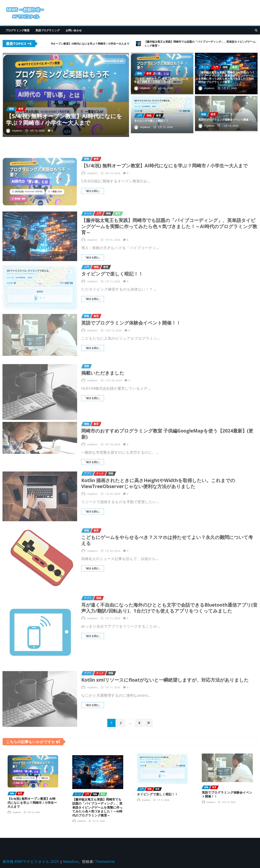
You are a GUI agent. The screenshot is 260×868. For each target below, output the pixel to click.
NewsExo (71, 861)
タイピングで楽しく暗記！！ (155, 119)
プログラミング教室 (17, 30)
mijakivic (34, 118)
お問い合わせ (74, 30)
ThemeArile (105, 861)
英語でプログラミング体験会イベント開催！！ (226, 118)
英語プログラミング (48, 30)
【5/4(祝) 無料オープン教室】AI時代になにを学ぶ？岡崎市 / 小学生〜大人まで (65, 111)
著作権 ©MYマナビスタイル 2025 (31, 861)
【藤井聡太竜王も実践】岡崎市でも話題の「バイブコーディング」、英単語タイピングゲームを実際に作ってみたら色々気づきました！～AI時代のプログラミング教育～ (226, 76)
